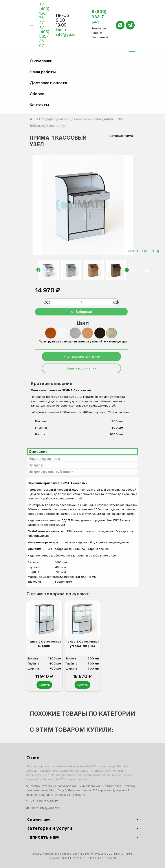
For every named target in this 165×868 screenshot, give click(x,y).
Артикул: (116, 136)
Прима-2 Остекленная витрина (44, 644)
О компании (41, 61)
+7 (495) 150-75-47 (44, 13)
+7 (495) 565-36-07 (44, 36)
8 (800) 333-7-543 (99, 17)
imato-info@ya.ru (66, 32)
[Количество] (82, 302)
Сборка (37, 94)
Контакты (39, 105)
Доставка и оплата (48, 83)
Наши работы (43, 72)
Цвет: (83, 323)
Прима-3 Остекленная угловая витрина (82, 644)
